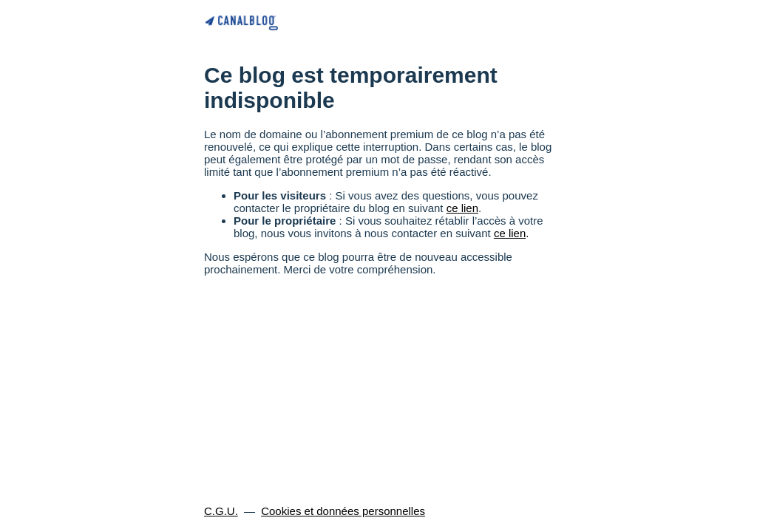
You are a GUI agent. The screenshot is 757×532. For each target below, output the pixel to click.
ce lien (462, 208)
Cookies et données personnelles (343, 511)
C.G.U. (221, 511)
